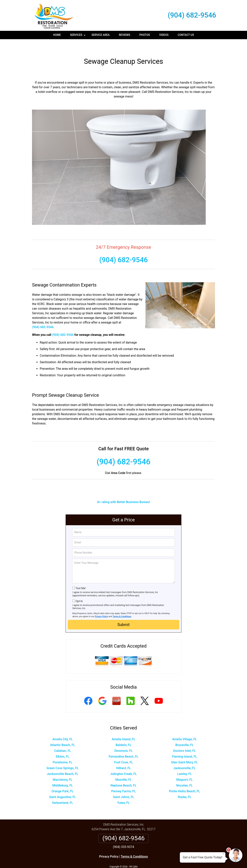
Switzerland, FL (63, 791)
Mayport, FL (185, 768)
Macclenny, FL (63, 768)
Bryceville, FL (184, 734)
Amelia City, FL (62, 728)
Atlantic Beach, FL (63, 734)
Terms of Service (151, 860)
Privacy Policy (101, 605)
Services (78, 36)
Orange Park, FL (62, 780)
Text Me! (81, 577)
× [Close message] (223, 854)
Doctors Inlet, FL (184, 739)
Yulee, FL (124, 791)
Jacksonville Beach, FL (63, 763)
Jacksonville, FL (184, 757)
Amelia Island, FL (123, 728)
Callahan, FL (62, 739)
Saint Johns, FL (123, 786)
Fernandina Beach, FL (123, 745)
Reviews (124, 35)
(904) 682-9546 (192, 15)
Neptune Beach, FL (123, 774)
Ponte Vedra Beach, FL (184, 780)
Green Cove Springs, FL (63, 757)
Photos (145, 35)
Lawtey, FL (185, 763)
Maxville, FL (123, 768)
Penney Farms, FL (124, 780)
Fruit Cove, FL (123, 751)
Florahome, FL (62, 751)
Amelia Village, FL (184, 728)
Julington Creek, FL (123, 763)
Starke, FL (184, 786)
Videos (164, 35)
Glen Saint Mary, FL (184, 751)
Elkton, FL (63, 745)
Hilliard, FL (123, 757)
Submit (123, 613)
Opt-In (79, 590)
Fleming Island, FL (184, 745)
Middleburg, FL (63, 774)
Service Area (101, 35)
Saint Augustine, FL (63, 786)
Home (57, 35)
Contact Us (186, 35)
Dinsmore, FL (123, 739)
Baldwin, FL (123, 734)
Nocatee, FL (185, 774)
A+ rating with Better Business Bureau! (124, 491)
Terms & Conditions (122, 605)
